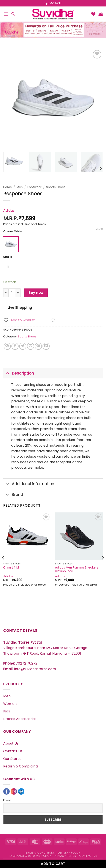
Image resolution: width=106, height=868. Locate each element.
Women (10, 704)
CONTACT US (88, 856)
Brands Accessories (20, 719)
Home (8, 187)
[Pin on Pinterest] (38, 346)
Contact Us (13, 751)
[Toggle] (7, 373)
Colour (8, 232)
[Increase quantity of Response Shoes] (18, 293)
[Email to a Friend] (31, 346)
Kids (7, 711)
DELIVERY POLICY (69, 853)
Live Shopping (20, 308)
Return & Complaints (21, 766)
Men (20, 187)
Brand (13, 495)
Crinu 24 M (11, 568)
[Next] (100, 169)
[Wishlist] (93, 14)
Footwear (34, 187)
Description (19, 373)
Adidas (9, 210)
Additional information (29, 484)
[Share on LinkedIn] (46, 346)
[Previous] (3, 566)
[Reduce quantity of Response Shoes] (6, 293)
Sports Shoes (56, 187)
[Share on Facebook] (15, 346)
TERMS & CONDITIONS (40, 853)
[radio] (11, 244)
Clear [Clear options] (99, 229)
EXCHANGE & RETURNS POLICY (30, 856)
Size (6, 257)
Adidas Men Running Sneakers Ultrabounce (77, 569)
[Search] (13, 14)
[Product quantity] (12, 293)
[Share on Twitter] (23, 346)
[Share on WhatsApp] (7, 346)
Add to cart (53, 864)
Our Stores (12, 759)
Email (7, 800)
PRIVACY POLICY (65, 856)
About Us (11, 743)
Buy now (36, 293)
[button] (6, 14)
